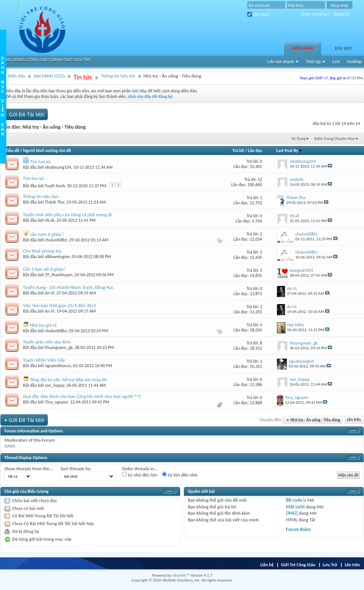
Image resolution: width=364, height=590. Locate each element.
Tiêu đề (12, 151)
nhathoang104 (58, 167)
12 (260, 179)
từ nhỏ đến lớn (140, 475)
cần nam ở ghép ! (47, 234)
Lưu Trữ (330, 565)
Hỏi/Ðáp (355, 62)
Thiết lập (313, 62)
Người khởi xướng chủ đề (47, 151)
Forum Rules (299, 529)
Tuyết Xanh (55, 186)
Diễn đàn (302, 49)
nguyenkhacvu (58, 366)
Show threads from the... (29, 469)
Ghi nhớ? (259, 14)
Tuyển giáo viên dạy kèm (47, 342)
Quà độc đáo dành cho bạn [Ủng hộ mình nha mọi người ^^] (82, 396)
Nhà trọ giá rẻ (43, 325)
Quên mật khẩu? (315, 14)
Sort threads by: (76, 469)
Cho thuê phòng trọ (42, 251)
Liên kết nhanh (281, 62)
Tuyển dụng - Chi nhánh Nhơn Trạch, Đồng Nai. (69, 287)
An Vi (50, 293)
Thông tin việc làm (41, 196)
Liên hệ (267, 565)
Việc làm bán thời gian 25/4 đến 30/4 (59, 305)
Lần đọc (255, 151)
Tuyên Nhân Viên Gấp (44, 360)
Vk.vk (50, 220)
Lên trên (354, 420)
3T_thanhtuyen (59, 275)
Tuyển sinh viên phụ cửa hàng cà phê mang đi (67, 215)
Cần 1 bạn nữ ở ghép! (44, 269)
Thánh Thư (55, 202)
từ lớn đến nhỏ (180, 475)
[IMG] (292, 513)
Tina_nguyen (56, 402)
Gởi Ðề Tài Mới (24, 114)
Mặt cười (295, 507)
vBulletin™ (181, 575)
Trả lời (238, 151)
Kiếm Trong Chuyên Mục (335, 139)
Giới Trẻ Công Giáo (298, 565)
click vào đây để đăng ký (150, 96)
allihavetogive (57, 257)
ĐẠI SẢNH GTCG (49, 76)
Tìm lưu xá (40, 161)
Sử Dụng (299, 139)
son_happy (54, 385)
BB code (294, 500)
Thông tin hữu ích (118, 76)
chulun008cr (56, 240)
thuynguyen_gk (59, 347)
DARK (10, 446)
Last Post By (289, 151)
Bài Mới (343, 49)
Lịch (336, 62)
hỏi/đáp (139, 91)
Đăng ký (341, 14)
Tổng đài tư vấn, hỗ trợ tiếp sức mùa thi (69, 380)
